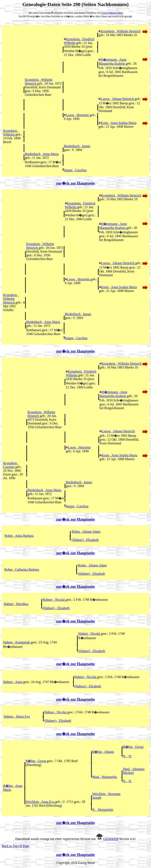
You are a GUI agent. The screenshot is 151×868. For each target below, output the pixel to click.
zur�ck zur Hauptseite (76, 183)
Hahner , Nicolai (54, 600)
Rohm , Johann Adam (86, 532)
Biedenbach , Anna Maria (42, 154)
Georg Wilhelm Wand (112, 13)
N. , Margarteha (103, 810)
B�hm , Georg (133, 747)
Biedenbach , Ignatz (77, 146)
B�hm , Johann (103, 752)
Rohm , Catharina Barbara (22, 570)
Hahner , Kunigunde (17, 642)
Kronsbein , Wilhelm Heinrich (120, 31)
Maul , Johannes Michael (134, 771)
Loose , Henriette (77, 115)
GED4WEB (111, 839)
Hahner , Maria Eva (17, 717)
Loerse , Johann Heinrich (117, 99)
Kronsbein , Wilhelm (11, 133)
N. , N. (127, 756)
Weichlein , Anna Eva (40, 802)
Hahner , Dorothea (16, 604)
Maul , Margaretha (105, 777)
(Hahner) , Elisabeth (85, 540)
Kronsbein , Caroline (11, 465)
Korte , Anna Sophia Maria (117, 123)
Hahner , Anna (13, 682)
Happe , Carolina (75, 170)
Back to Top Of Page (16, 846)
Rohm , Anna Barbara (19, 536)
